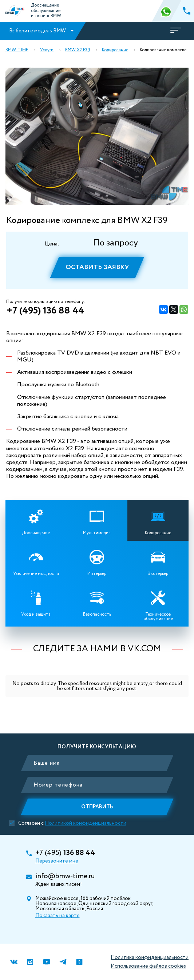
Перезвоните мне (57, 861)
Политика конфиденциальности (150, 957)
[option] (97, 136)
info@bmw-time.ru (65, 876)
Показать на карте (58, 916)
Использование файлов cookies (148, 966)
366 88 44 (167, 11)
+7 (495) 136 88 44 (45, 311)
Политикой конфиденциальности (86, 823)
